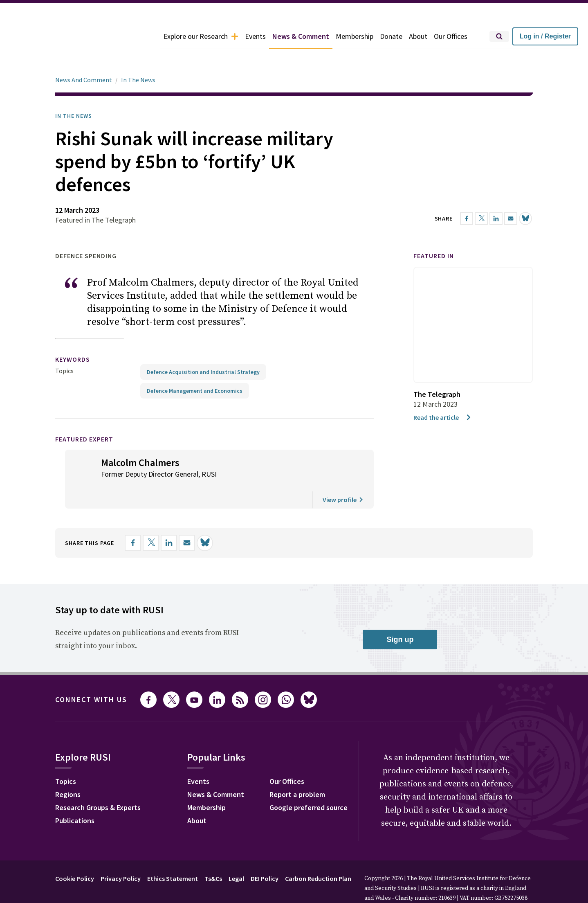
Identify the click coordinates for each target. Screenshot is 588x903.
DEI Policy (265, 856)
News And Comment (84, 57)
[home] (80, 36)
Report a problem (297, 771)
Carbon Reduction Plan (318, 856)
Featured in (434, 233)
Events (255, 36)
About (418, 36)
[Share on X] (151, 520)
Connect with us (91, 677)
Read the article (443, 394)
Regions (68, 771)
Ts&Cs (213, 856)
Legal (236, 856)
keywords (73, 336)
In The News (138, 57)
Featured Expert (84, 416)
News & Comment (301, 36)
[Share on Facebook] (133, 520)
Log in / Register (545, 36)
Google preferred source (309, 785)
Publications (75, 798)
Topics (64, 348)
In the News (74, 93)
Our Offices (451, 36)
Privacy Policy (121, 856)
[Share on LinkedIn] (169, 520)
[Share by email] (187, 520)
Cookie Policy (75, 856)
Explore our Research (201, 36)
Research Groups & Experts (98, 785)
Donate (391, 36)
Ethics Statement (173, 856)
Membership (355, 36)
